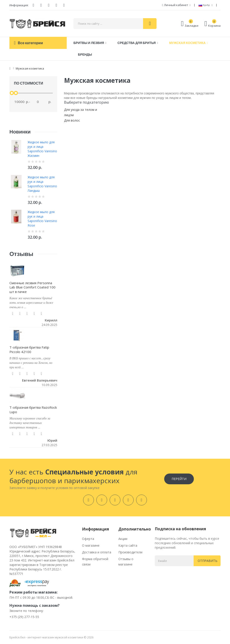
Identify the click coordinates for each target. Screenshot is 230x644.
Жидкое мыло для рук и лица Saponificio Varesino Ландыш (42, 184)
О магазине (91, 545)
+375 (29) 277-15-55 (24, 617)
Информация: (19, 5)
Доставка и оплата (97, 552)
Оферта (88, 539)
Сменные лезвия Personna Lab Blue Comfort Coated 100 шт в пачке (32, 287)
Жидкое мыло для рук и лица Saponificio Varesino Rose (42, 219)
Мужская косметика (30, 68)
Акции (123, 539)
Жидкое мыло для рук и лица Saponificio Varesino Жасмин (42, 149)
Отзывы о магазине (126, 562)
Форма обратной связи (95, 562)
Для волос (72, 120)
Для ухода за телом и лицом (81, 112)
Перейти (179, 479)
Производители (130, 552)
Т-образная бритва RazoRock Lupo (33, 410)
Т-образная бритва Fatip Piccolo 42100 (29, 349)
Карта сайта (128, 545)
